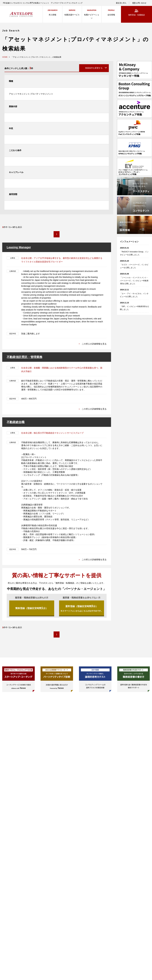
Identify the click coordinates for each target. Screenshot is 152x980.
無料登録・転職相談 (136, 15)
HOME (5, 57)
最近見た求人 (121, 3)
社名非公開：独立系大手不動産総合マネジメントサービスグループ (52, 433)
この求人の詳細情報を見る (94, 344)
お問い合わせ (141, 3)
